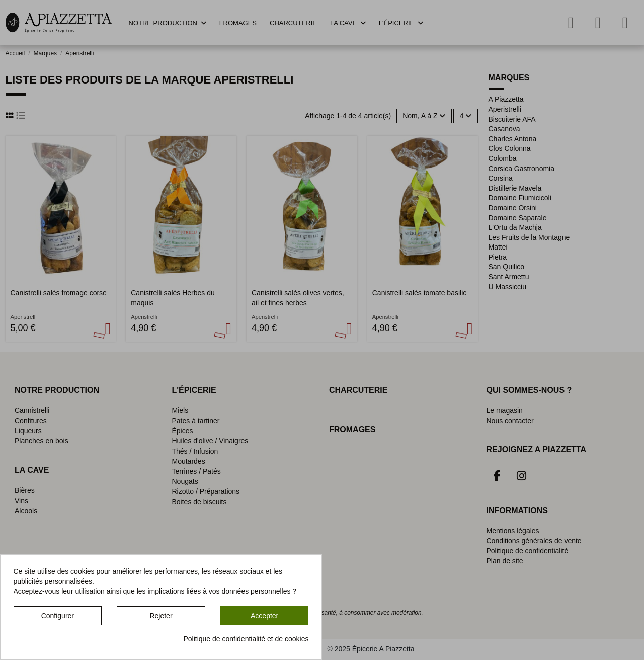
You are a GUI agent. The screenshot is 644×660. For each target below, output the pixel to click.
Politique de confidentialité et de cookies (246, 639)
